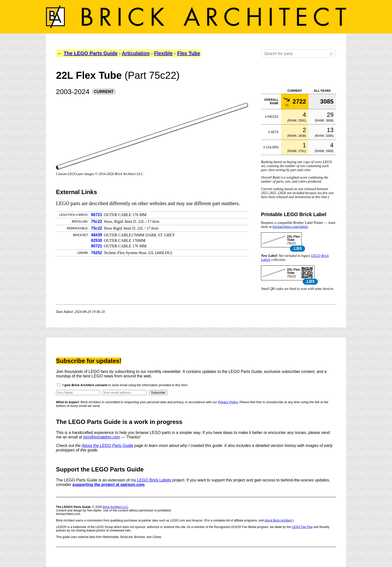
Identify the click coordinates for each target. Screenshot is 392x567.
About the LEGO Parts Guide (107, 446)
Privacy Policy (228, 402)
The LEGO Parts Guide (91, 53)
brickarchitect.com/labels (290, 227)
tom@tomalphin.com (102, 437)
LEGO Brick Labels (154, 480)
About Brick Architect (278, 520)
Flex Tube (188, 53)
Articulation (136, 53)
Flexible (163, 53)
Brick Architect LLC (115, 507)
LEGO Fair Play (302, 527)
